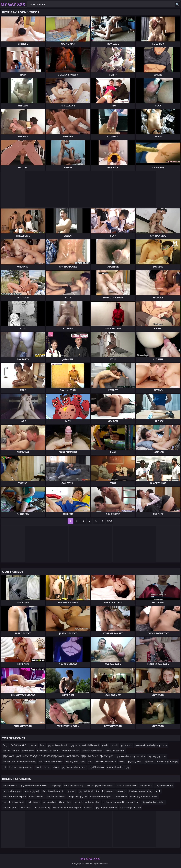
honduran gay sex (70, 751)
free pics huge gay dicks (21, 767)
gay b (105, 745)
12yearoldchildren (164, 786)
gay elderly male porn (13, 802)
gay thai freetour (11, 751)
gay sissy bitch (134, 762)
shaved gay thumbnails (53, 791)
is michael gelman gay (167, 762)
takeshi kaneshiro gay (105, 762)
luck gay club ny (42, 808)
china (56, 767)
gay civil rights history (130, 808)
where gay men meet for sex (144, 797)
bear (43, 745)
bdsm (47, 767)
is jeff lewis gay (97, 767)
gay (90, 762)
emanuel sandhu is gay (118, 767)
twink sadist (26, 808)
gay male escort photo (48, 751)
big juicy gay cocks (157, 756)
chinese (33, 745)
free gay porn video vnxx (114, 791)
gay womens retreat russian (34, 786)
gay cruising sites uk (58, 745)
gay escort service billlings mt (85, 745)
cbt (4, 767)
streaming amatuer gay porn (67, 808)
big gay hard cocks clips (153, 802)
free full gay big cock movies (100, 786)
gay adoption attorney (106, 808)
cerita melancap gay (74, 786)
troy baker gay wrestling (141, 791)
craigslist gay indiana (92, 751)
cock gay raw (121, 797)
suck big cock (33, 802)
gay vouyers (28, 751)
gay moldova (146, 786)
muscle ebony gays (12, 791)
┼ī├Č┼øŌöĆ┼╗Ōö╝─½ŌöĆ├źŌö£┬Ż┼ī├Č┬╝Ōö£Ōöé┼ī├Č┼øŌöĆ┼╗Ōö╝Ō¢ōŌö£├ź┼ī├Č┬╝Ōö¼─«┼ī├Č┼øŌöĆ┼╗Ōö (58, 756)
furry (5, 745)
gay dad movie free (56, 797)
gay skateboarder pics (101, 797)
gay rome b (127, 745)
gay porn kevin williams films (57, 802)
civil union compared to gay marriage (121, 802)
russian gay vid (32, 791)
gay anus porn (10, 808)
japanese (149, 762)
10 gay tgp (56, 786)
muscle (114, 745)
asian (122, 762)
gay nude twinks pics (89, 791)
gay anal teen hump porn (74, 767)
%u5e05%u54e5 (19, 745)
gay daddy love (10, 786)
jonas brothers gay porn (14, 797)
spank (38, 767)
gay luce (88, 808)
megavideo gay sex (78, 797)
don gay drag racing (75, 762)
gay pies (71, 791)
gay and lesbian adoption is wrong (19, 762)
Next (110, 521)
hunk (158, 791)
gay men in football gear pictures (151, 745)
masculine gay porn (115, 751)
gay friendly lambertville (51, 762)
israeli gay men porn (127, 786)
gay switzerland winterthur (87, 802)
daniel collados (36, 797)
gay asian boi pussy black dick (131, 756)
